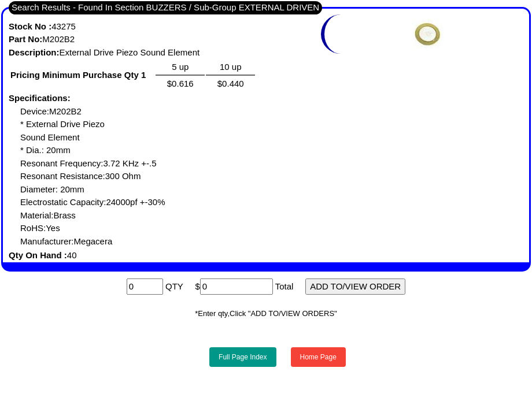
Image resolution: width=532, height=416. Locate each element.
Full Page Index (243, 357)
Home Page (318, 357)
